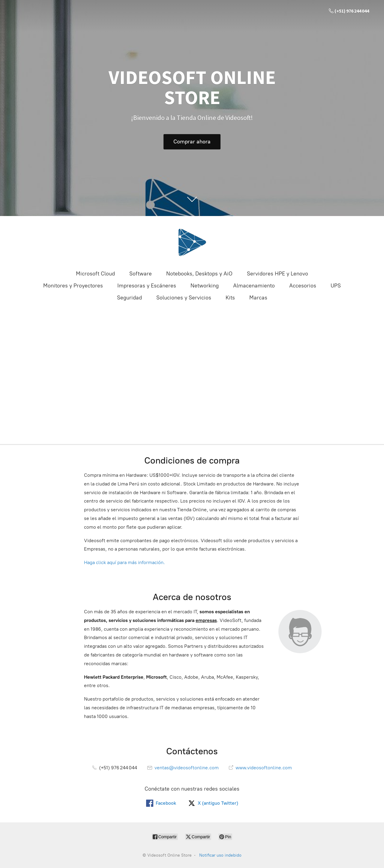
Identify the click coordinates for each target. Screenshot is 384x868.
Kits (230, 298)
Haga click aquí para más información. (124, 562)
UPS (336, 286)
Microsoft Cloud (95, 274)
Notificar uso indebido (220, 855)
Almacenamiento (254, 286)
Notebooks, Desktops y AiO (199, 274)
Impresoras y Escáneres (147, 286)
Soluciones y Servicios (184, 298)
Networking (205, 286)
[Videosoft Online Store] (192, 242)
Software (141, 274)
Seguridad (129, 298)
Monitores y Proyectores (73, 286)
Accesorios (303, 286)
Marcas (258, 298)
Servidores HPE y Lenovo (277, 274)
